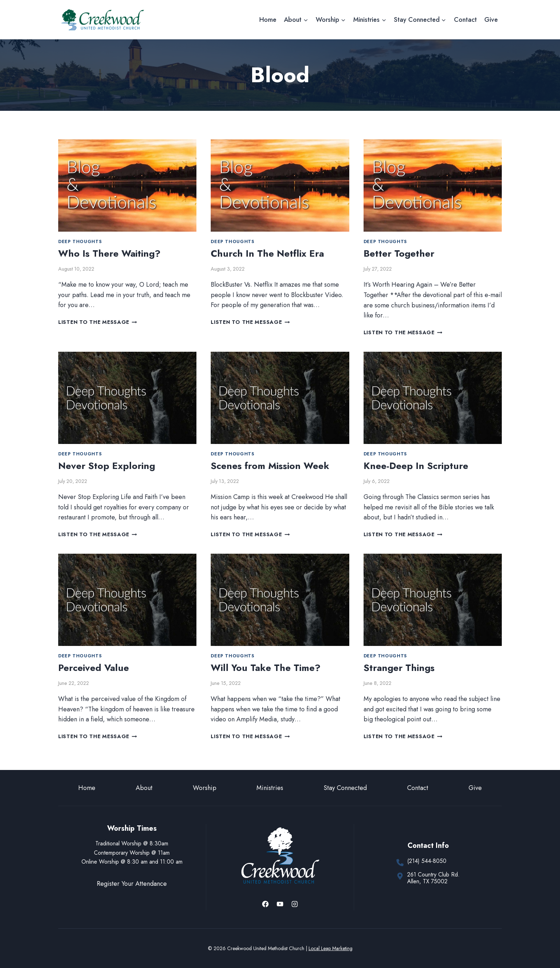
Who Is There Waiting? (109, 253)
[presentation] (127, 186)
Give (491, 20)
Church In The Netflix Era (267, 253)
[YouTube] (280, 904)
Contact (465, 20)
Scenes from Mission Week (270, 466)
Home (268, 20)
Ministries (270, 788)
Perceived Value (94, 668)
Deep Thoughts (80, 242)
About (144, 788)
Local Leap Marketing (331, 948)
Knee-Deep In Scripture (416, 466)
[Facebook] (265, 904)
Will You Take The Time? (266, 668)
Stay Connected (345, 788)
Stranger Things (399, 668)
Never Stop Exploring (107, 466)
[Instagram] (295, 904)
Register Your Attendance (132, 884)
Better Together (399, 253)
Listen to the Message (98, 322)
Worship (205, 788)
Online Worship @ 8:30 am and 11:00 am (132, 862)
